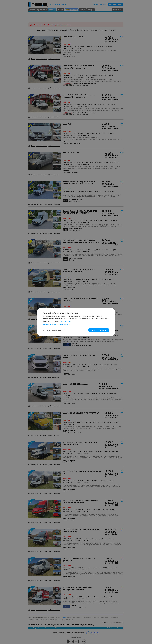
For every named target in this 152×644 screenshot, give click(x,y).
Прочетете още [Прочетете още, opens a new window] (65, 321)
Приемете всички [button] (99, 330)
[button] (76, 324)
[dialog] (76, 322)
